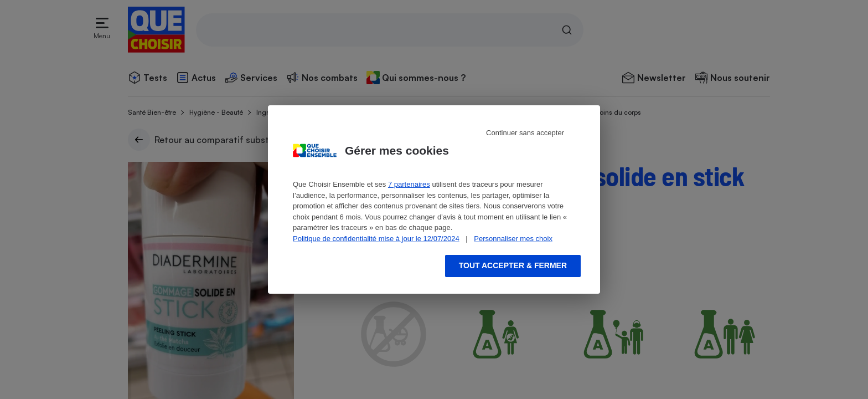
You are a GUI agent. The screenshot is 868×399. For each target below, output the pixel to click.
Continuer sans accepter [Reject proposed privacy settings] (525, 133)
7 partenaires (409, 184)
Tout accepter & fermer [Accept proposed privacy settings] (513, 265)
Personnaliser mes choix (513, 239)
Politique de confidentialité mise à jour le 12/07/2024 (376, 239)
